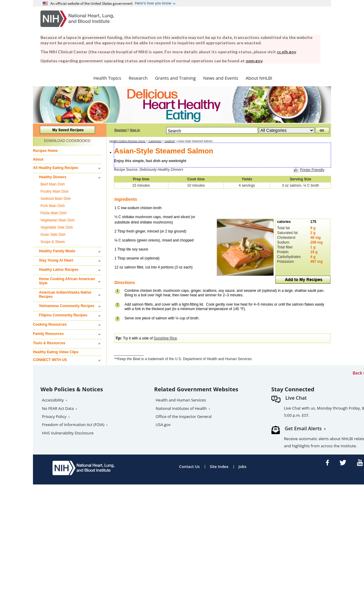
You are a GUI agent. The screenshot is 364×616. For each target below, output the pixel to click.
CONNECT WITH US (50, 360)
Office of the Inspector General (184, 416)
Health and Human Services (181, 400)
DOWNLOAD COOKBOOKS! (67, 141)
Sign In (135, 130)
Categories (155, 141)
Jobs (243, 466)
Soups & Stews (53, 242)
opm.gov (254, 61)
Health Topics (107, 78)
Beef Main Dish (53, 184)
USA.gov (163, 425)
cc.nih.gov (286, 52)
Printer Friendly (312, 170)
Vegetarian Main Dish (58, 220)
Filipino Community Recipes (63, 315)
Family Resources (48, 334)
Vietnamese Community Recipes (67, 306)
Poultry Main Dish (55, 191)
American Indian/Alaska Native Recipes (65, 295)
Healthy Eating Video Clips (56, 352)
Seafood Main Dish (56, 199)
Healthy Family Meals (57, 251)
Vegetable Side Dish (57, 227)
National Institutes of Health (181, 408)
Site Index (219, 466)
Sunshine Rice (165, 338)
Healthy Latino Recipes (59, 270)
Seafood (170, 141)
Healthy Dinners (53, 177)
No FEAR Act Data (58, 408)
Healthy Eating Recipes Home (127, 141)
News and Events (221, 78)
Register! (121, 130)
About (38, 159)
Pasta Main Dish (53, 213)
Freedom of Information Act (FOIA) (73, 425)
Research (138, 78)
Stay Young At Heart (56, 260)
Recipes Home (45, 151)
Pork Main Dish (53, 206)
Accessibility (53, 400)
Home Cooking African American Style (67, 281)
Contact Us (189, 466)
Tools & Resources (49, 343)
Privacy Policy (54, 416)
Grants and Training (175, 78)
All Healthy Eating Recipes (56, 168)
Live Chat (296, 398)
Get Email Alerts (303, 428)
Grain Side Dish (53, 235)
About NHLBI (259, 78)
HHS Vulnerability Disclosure (68, 433)
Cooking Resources (50, 324)
